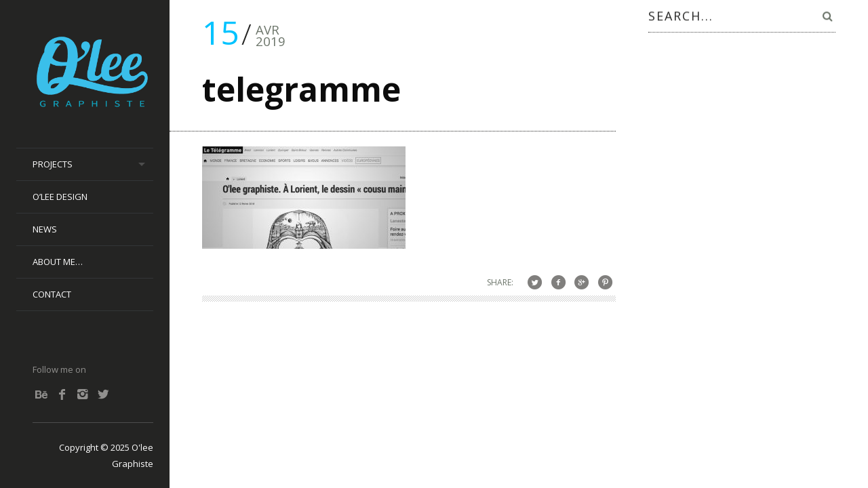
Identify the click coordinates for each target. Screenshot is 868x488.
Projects (53, 164)
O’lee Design (60, 197)
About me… (58, 262)
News (45, 229)
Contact (52, 294)
